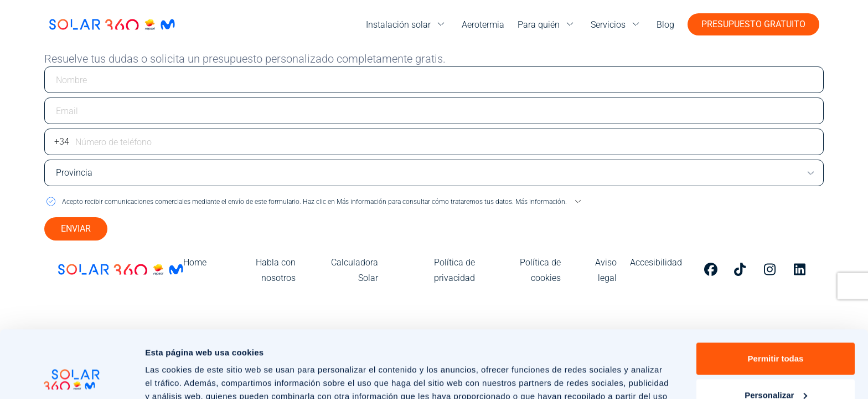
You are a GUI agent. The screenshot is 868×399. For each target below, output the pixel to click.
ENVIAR (76, 229)
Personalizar (776, 332)
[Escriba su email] (434, 111)
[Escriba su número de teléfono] (434, 142)
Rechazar (776, 368)
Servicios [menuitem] (608, 25)
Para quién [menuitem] (539, 25)
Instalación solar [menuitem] (398, 25)
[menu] (407, 25)
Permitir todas (776, 296)
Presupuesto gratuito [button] (753, 24)
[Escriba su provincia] (434, 173)
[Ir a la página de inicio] (112, 24)
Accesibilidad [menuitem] (656, 262)
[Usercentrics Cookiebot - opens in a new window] (72, 377)
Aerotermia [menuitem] (483, 25)
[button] (434, 202)
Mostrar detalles (177, 377)
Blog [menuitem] (665, 25)
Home (195, 262)
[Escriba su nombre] (434, 80)
